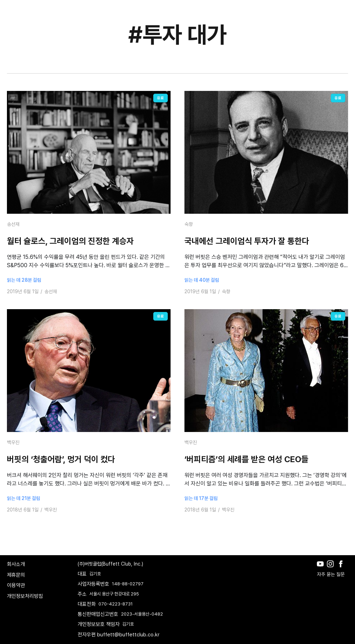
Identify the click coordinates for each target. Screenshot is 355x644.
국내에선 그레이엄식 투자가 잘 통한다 (247, 241)
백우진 (13, 442)
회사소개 (16, 564)
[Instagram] (332, 569)
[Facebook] (342, 569)
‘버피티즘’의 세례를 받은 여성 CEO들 (246, 459)
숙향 (189, 224)
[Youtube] (322, 569)
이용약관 (16, 585)
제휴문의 (16, 575)
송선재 (13, 224)
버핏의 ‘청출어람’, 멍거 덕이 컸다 (61, 459)
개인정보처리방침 (25, 596)
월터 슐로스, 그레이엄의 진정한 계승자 (70, 241)
